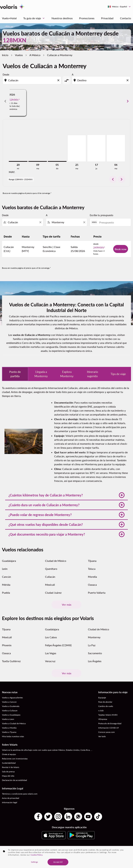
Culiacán (50, 577)
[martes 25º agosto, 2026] (77, 148)
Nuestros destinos (62, 18)
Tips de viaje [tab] (118, 374)
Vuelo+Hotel (9, 18)
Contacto (126, 18)
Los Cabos (51, 637)
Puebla (6, 593)
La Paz (92, 645)
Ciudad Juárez (53, 593)
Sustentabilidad (9, 763)
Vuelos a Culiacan (10, 711)
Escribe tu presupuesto (101, 215)
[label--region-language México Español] (119, 7)
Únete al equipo (9, 754)
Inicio (5, 55)
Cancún (6, 577)
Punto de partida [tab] (15, 374)
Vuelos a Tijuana (9, 732)
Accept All (58, 862)
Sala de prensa (8, 772)
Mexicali (50, 585)
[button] (66, 495)
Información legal (10, 802)
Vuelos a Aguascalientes (12, 698)
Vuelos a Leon (8, 719)
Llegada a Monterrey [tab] (41, 374)
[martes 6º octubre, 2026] (116, 148)
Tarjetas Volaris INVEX (108, 715)
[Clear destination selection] (128, 80)
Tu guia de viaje (35, 18)
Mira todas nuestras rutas (13, 736)
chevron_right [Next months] (128, 101)
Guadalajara (9, 561)
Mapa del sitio (8, 776)
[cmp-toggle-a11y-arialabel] (66, 80)
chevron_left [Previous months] (5, 101)
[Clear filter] (40, 222)
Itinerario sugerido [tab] (93, 374)
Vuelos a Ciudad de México (14, 723)
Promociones (87, 18)
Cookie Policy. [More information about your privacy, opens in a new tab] (37, 855)
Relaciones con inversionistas (15, 759)
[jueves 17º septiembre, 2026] (96, 148)
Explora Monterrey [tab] (67, 374)
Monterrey (94, 637)
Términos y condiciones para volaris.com (20, 794)
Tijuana (92, 561)
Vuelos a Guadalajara (11, 715)
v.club (101, 711)
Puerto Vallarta (97, 593)
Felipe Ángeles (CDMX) (58, 645)
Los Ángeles (95, 661)
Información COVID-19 (108, 728)
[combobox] (32, 80)
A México (35, 55)
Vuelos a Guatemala (11, 706)
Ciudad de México (56, 561)
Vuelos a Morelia (9, 728)
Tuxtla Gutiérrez (11, 661)
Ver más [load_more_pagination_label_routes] (67, 605)
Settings (34, 862)
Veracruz (50, 661)
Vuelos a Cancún (9, 702)
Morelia (92, 577)
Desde (6, 75)
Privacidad (107, 18)
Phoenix (7, 645)
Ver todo (102, 736)
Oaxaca (92, 585)
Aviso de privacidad (11, 798)
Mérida (6, 585)
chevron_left (113, 179)
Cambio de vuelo (106, 706)
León (5, 569)
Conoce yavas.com (106, 732)
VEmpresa (103, 719)
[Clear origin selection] (59, 80)
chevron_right (122, 179)
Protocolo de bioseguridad (110, 723)
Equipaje (102, 698)
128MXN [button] (15, 40)
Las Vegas (51, 653)
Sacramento (95, 653)
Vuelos (19, 55)
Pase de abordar (105, 702)
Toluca (92, 569)
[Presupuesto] (113, 222)
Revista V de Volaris (11, 767)
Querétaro (51, 569)
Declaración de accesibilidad (14, 780)
